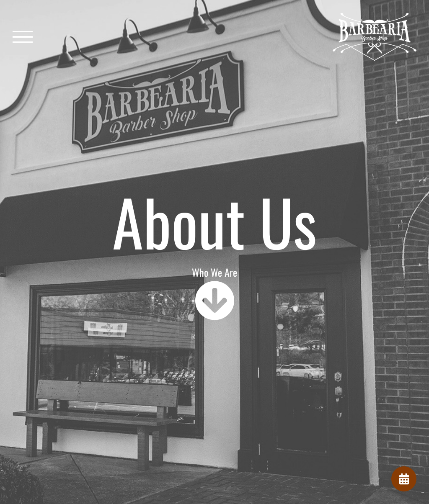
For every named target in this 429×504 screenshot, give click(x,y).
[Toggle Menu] (23, 37)
